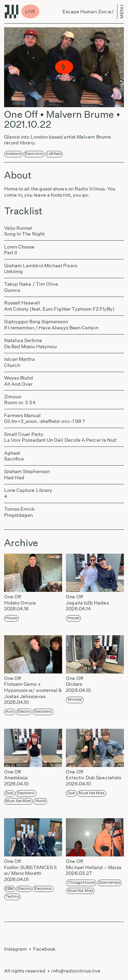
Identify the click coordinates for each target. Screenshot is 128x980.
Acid (10, 712)
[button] (64, 67)
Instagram (16, 949)
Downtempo (109, 883)
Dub (9, 793)
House (11, 618)
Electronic (34, 154)
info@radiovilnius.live (76, 971)
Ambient (13, 154)
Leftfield (54, 154)
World (40, 801)
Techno (12, 897)
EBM (10, 889)
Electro (24, 712)
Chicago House (81, 883)
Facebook (45, 949)
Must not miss (18, 801)
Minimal (75, 700)
